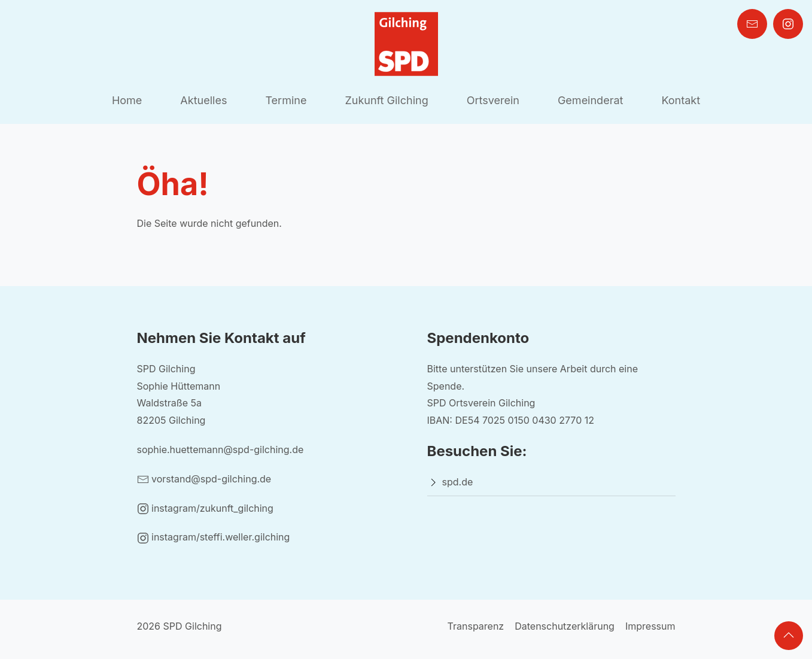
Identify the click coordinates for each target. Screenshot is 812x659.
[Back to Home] (406, 44)
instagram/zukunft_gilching (205, 508)
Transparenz (476, 626)
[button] (789, 636)
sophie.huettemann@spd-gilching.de (221, 450)
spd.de (458, 482)
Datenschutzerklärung (565, 626)
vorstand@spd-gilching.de (204, 479)
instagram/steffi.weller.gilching (214, 537)
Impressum (650, 626)
